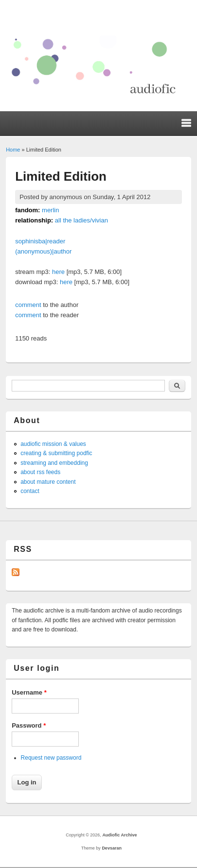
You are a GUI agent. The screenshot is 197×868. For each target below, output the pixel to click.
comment (28, 305)
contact (30, 491)
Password (29, 725)
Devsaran (112, 848)
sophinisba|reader (40, 241)
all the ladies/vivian (81, 220)
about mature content (48, 482)
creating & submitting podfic (56, 453)
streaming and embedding (54, 463)
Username (29, 692)
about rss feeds (40, 472)
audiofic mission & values (53, 444)
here (58, 272)
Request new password (51, 758)
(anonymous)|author (43, 251)
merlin (50, 210)
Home (13, 150)
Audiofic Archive (119, 835)
